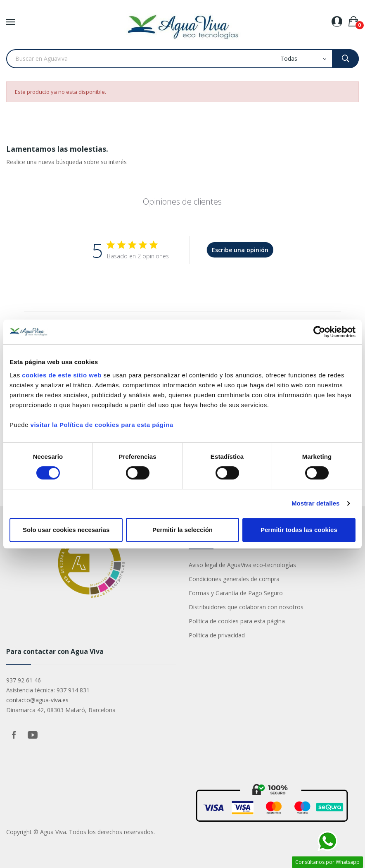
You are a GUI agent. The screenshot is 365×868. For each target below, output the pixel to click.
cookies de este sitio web (62, 375)
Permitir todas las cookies (299, 530)
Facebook (14, 735)
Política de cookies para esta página (237, 621)
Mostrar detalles (316, 503)
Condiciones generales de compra (234, 579)
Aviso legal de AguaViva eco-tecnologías (242, 565)
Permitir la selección (182, 530)
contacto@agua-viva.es (37, 700)
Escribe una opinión (240, 250)
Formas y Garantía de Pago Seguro (236, 593)
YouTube (33, 735)
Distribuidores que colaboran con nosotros (246, 607)
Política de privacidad (217, 635)
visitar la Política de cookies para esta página (102, 425)
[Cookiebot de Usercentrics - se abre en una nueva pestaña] (319, 332)
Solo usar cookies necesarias (66, 530)
